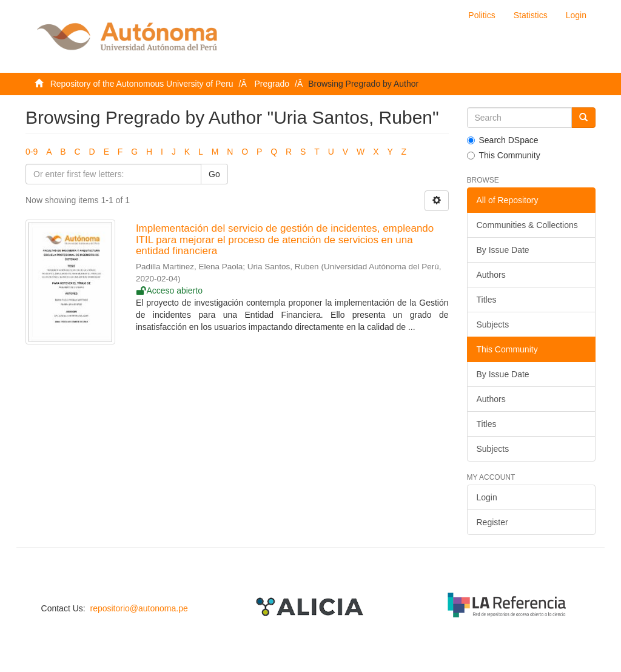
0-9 (32, 152)
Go (214, 174)
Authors (491, 275)
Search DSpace (503, 140)
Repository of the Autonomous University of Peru (142, 84)
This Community (504, 155)
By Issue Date (503, 250)
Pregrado (272, 84)
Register (492, 522)
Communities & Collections (527, 225)
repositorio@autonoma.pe (139, 608)
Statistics (531, 15)
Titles (487, 300)
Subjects (493, 324)
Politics (482, 15)
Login (487, 497)
